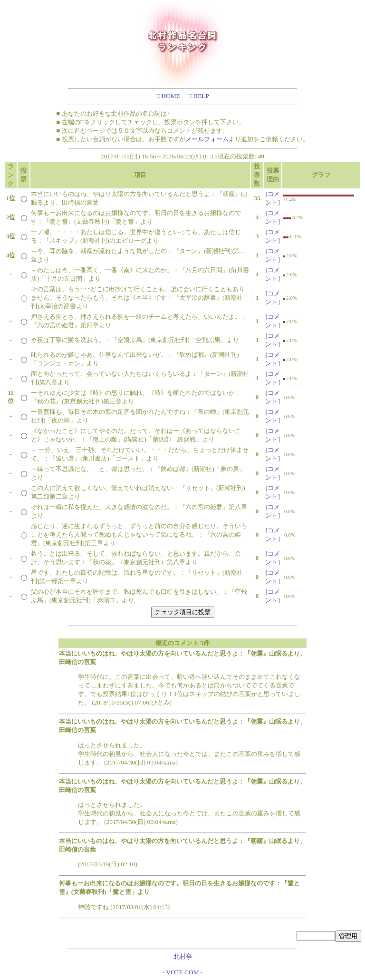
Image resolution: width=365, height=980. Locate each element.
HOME (170, 96)
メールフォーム (207, 139)
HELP (200, 96)
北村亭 (183, 956)
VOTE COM (182, 972)
